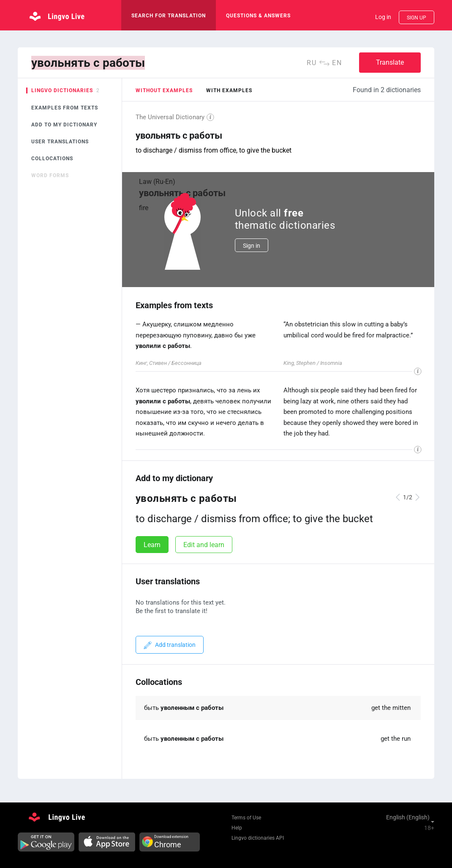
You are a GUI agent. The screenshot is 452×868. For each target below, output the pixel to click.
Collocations (52, 159)
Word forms (50, 175)
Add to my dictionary (64, 125)
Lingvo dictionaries (62, 90)
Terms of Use (246, 818)
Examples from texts (65, 108)
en (337, 63)
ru (312, 63)
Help (237, 828)
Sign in (252, 246)
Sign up (417, 18)
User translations (60, 142)
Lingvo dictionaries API (258, 838)
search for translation (169, 16)
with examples (229, 90)
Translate (390, 62)
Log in (383, 17)
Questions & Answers (258, 16)
